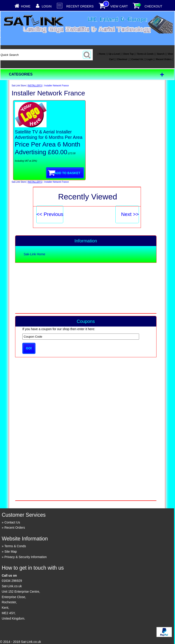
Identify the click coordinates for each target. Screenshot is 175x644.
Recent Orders (80, 6)
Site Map (10, 552)
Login (47, 6)
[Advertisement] (86, 288)
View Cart (119, 6)
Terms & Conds (15, 546)
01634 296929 (12, 581)
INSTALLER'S (35, 86)
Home (26, 6)
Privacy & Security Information (26, 557)
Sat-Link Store (19, 86)
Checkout (153, 6)
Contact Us (12, 522)
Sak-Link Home (35, 254)
